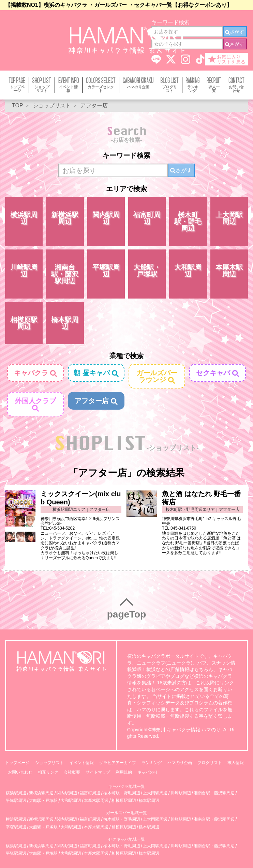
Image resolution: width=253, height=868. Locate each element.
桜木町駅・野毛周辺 (188, 222)
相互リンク (48, 772)
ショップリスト (49, 763)
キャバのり (148, 772)
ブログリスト (210, 763)
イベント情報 (81, 763)
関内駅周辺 (106, 218)
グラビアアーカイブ (118, 763)
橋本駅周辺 (65, 323)
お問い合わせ (20, 772)
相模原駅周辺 (24, 323)
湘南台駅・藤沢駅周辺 (65, 274)
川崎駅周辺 (24, 271)
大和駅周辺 (188, 271)
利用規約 (124, 772)
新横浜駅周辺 (65, 218)
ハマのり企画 (180, 763)
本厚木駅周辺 (229, 271)
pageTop (127, 614)
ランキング (152, 763)
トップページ (17, 763)
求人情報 (236, 763)
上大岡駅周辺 (229, 218)
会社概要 (72, 772)
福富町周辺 (147, 218)
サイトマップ (98, 772)
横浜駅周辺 (24, 218)
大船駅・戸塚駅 (147, 271)
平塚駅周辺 (106, 271)
